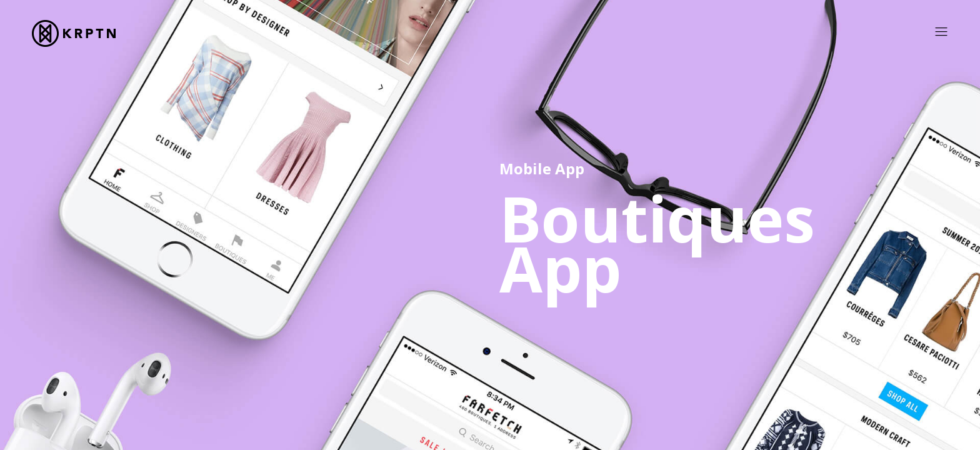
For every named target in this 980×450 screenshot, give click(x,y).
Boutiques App (657, 243)
